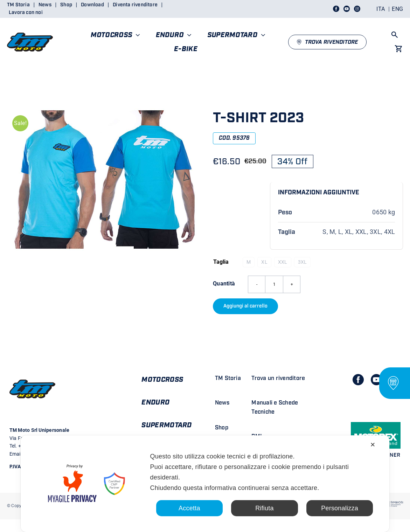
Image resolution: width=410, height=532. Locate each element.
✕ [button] (373, 445)
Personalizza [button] (340, 508)
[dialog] (205, 484)
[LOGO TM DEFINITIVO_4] (30, 30)
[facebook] (358, 380)
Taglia (221, 262)
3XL (303, 262)
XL (264, 262)
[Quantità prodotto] (274, 284)
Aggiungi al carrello (245, 306)
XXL (283, 262)
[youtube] (376, 380)
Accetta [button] (189, 508)
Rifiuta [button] (265, 508)
